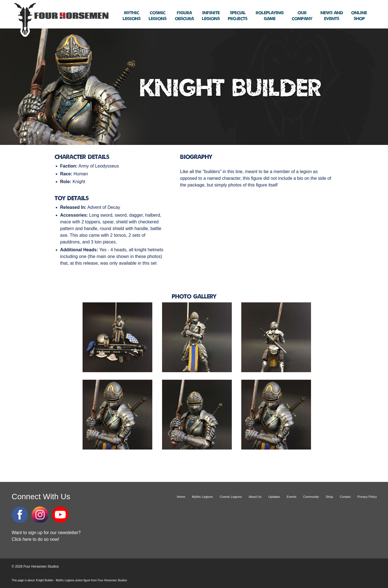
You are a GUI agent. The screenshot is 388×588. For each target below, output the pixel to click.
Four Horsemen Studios (61, 19)
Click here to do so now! (36, 539)
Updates (274, 497)
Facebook (20, 515)
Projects (238, 16)
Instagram (40, 515)
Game (270, 16)
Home (181, 497)
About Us (255, 497)
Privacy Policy (367, 497)
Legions (132, 16)
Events (332, 16)
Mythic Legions (202, 497)
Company (302, 16)
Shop (359, 16)
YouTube (60, 515)
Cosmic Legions (231, 497)
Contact (345, 497)
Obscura (184, 16)
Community (311, 497)
